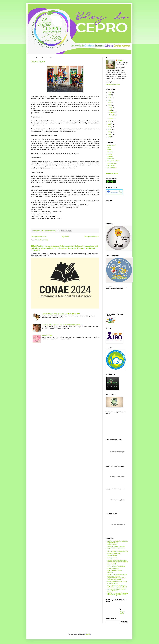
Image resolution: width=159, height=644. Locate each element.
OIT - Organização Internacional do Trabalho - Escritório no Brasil (117, 586)
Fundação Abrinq (112, 558)
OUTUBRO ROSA (47, 335)
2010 (110, 132)
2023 (110, 92)
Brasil (109, 147)
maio (111, 108)
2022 (110, 95)
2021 (110, 98)
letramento (111, 159)
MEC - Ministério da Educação (116, 566)
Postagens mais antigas (92, 237)
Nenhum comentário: (50, 231)
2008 (110, 137)
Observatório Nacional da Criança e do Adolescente (117, 582)
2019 (110, 103)
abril (111, 110)
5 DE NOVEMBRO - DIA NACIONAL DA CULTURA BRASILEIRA (61, 314)
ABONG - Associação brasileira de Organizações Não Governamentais (118, 543)
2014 (110, 122)
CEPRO (121, 60)
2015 (110, 105)
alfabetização (111, 145)
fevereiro (112, 113)
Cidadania (110, 152)
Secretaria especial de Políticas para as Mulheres (117, 590)
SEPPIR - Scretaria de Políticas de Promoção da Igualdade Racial (118, 594)
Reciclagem (111, 165)
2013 (110, 124)
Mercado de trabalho (114, 161)
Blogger (88, 634)
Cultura (110, 154)
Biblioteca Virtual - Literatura (116, 549)
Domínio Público (112, 556)
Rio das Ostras (112, 168)
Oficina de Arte (112, 163)
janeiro (112, 118)
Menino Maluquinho (113, 568)
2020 (110, 100)
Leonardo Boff (112, 564)
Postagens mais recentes (39, 237)
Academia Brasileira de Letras (116, 547)
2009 (110, 134)
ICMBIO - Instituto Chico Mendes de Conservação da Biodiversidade (118, 561)
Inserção (110, 156)
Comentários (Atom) (42, 240)
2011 (110, 129)
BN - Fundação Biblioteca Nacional (118, 551)
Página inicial (65, 237)
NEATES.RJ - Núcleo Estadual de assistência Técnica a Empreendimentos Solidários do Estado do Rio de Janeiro (117, 577)
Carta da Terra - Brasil (114, 553)
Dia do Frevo (38, 62)
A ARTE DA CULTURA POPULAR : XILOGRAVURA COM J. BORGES (62, 325)
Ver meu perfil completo (113, 84)
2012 (110, 127)
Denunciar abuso (112, 173)
